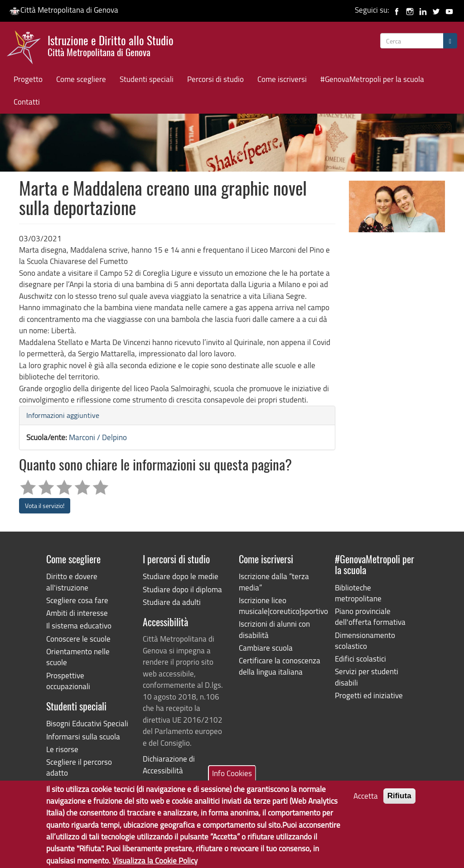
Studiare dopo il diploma (182, 589)
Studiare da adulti (172, 602)
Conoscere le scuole (78, 639)
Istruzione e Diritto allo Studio (111, 45)
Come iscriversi (282, 79)
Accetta (366, 803)
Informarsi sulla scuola (83, 736)
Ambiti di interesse (77, 613)
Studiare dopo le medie (181, 576)
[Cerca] (450, 41)
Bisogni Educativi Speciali (87, 723)
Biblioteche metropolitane (358, 593)
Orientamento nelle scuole (78, 657)
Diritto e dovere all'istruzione (72, 582)
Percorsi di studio (215, 79)
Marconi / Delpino (98, 437)
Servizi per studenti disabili (367, 677)
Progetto (28, 79)
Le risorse (62, 749)
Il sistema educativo (79, 626)
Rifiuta (399, 803)
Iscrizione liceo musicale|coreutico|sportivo (280, 606)
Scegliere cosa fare (77, 600)
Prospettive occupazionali (68, 681)
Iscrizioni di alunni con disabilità (274, 629)
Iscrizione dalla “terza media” (274, 582)
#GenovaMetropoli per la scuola (372, 79)
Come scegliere (81, 79)
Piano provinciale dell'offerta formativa (370, 616)
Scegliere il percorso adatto (79, 767)
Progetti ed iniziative (369, 695)
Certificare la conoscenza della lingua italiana (280, 666)
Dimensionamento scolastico (365, 640)
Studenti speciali (147, 79)
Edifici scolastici (360, 659)
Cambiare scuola (266, 648)
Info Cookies (232, 781)
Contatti (27, 102)
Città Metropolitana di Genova (64, 10)
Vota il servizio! (45, 506)
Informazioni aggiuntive (63, 415)
